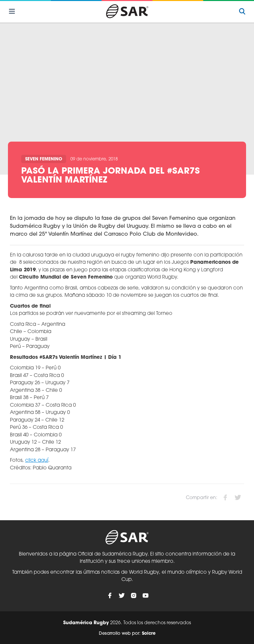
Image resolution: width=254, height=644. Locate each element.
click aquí (37, 461)
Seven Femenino (44, 159)
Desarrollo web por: (127, 634)
